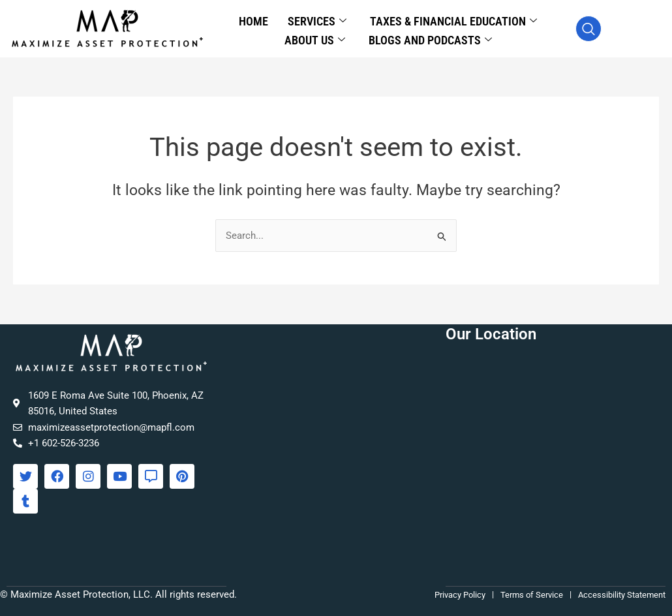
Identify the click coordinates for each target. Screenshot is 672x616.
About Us (315, 37)
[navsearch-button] (588, 29)
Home (253, 20)
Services (317, 21)
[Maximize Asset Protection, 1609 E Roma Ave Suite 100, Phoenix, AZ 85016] (556, 455)
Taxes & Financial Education (453, 21)
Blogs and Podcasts (430, 37)
